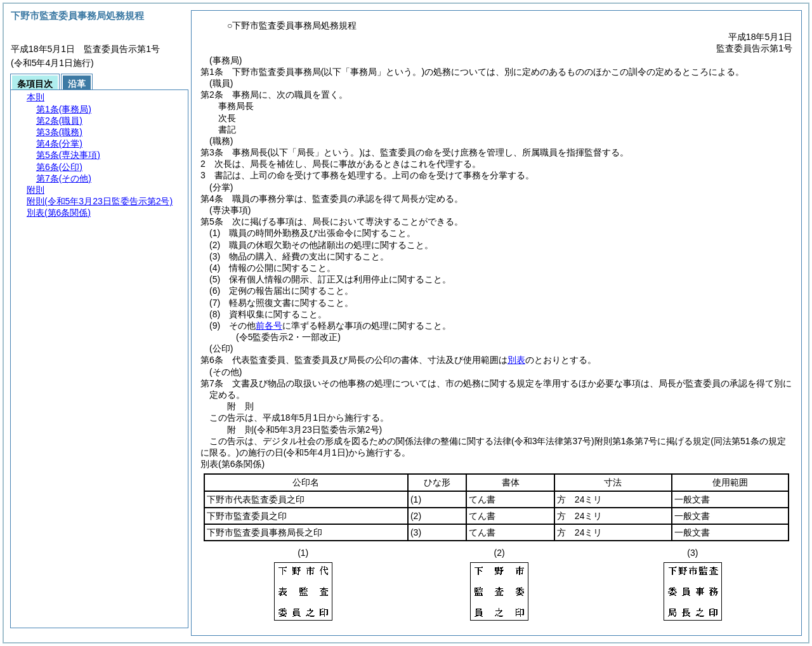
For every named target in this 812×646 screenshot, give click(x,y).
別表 (516, 360)
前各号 (269, 326)
